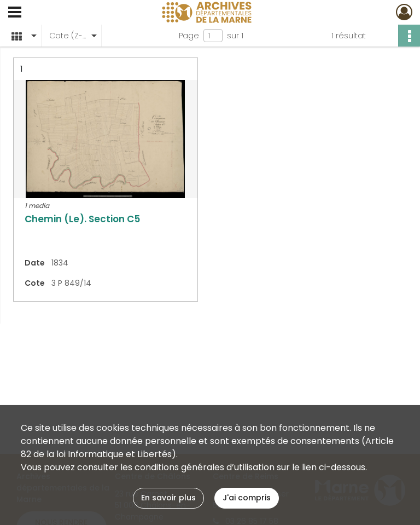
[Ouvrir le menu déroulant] (15, 13)
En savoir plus (168, 498)
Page (189, 36)
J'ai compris (247, 498)
